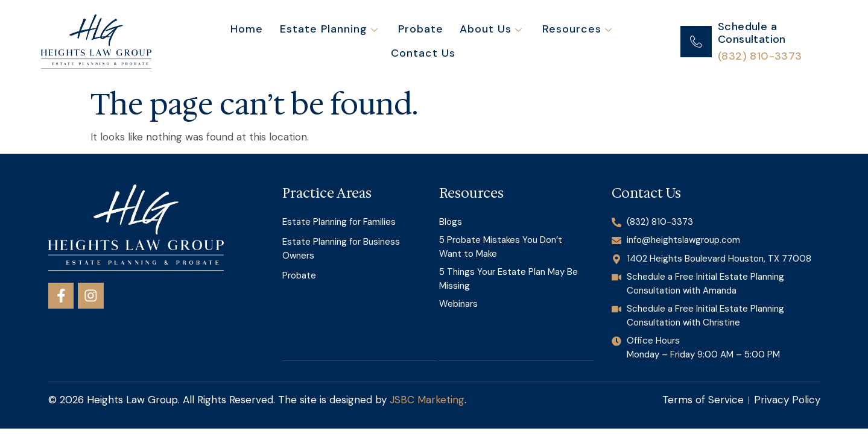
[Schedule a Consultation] (696, 42)
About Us (448, 42)
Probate (380, 42)
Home (211, 42)
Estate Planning (291, 42)
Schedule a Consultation (752, 33)
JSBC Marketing (427, 400)
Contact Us (617, 42)
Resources (532, 42)
